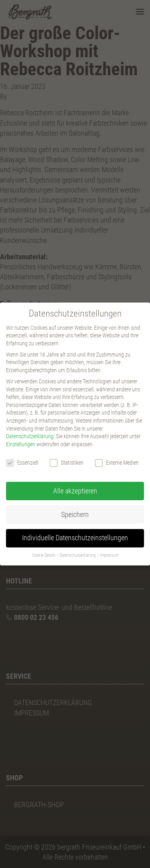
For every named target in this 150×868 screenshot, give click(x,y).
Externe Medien (117, 463)
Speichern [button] (75, 515)
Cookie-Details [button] (44, 555)
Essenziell (22, 463)
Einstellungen (21, 444)
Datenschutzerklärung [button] (78, 555)
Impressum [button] (109, 555)
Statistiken (67, 463)
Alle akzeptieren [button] (75, 491)
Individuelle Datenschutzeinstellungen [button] (75, 538)
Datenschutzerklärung (30, 436)
